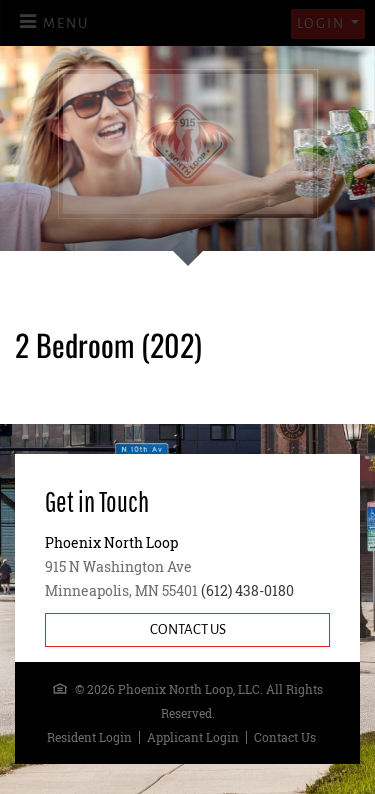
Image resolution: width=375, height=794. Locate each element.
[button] (328, 24)
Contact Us (285, 737)
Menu (66, 23)
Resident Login (89, 737)
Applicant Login (193, 737)
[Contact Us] (187, 630)
